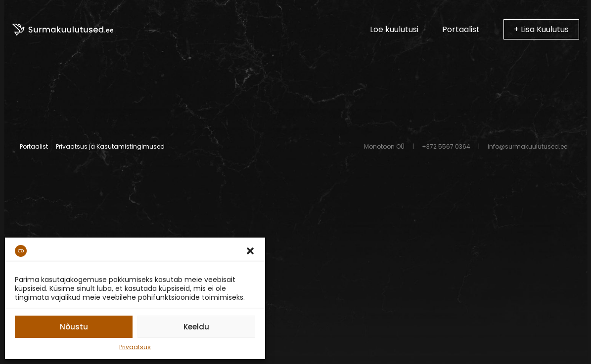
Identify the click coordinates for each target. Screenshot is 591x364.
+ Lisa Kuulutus (541, 29)
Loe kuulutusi (394, 29)
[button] (250, 251)
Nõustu (74, 327)
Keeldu (196, 327)
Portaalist (461, 29)
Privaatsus (135, 347)
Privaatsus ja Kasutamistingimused (110, 146)
